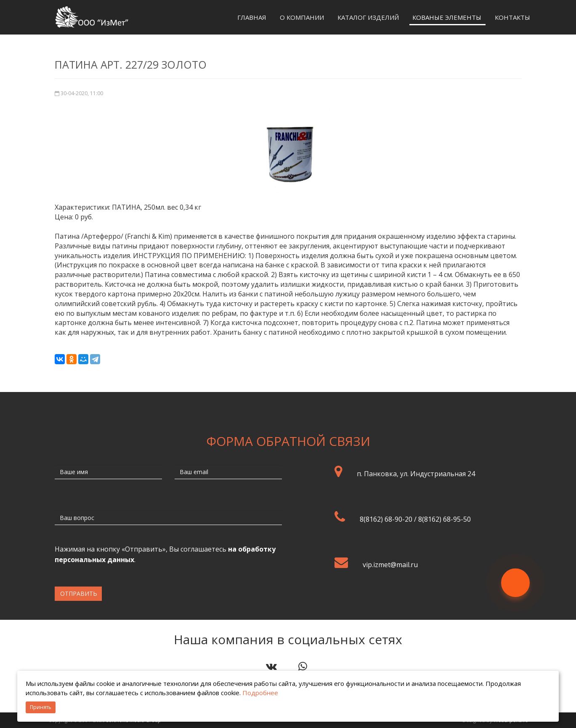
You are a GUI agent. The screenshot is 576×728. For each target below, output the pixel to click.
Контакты (512, 17)
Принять (41, 707)
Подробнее (260, 693)
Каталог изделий (368, 17)
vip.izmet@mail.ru (390, 565)
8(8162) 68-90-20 (386, 519)
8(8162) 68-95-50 (445, 519)
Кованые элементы (447, 17)
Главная (252, 17)
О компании (302, 17)
